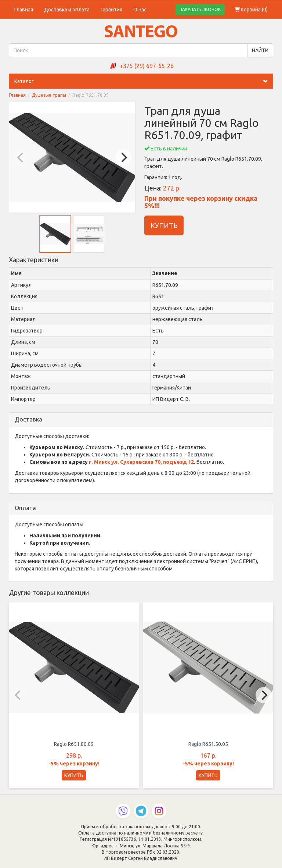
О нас (140, 10)
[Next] (123, 157)
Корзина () (251, 10)
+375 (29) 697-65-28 (147, 66)
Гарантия (111, 10)
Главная (24, 10)
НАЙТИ (260, 50)
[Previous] (21, 157)
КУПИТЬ (164, 225)
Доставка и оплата (67, 10)
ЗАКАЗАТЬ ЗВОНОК (200, 9)
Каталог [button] (144, 81)
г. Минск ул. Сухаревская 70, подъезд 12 (141, 462)
